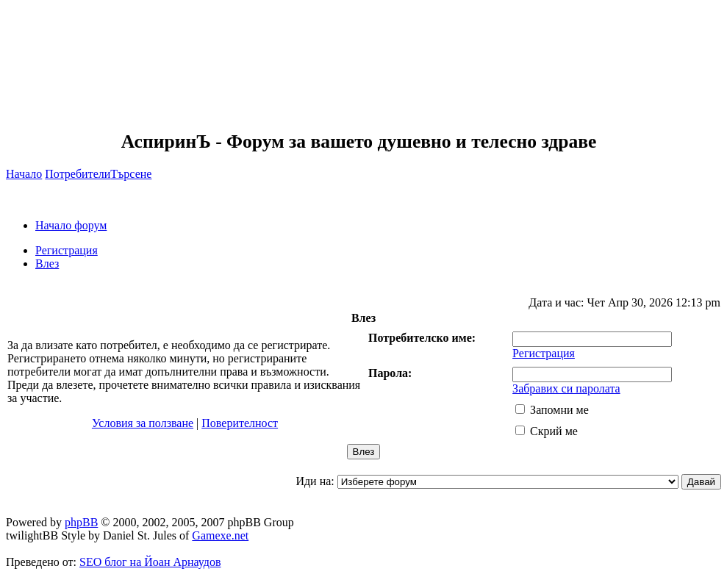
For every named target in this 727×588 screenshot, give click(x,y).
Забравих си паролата (566, 388)
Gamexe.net (220, 535)
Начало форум (71, 225)
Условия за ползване (143, 423)
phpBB (81, 522)
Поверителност (240, 423)
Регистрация (67, 250)
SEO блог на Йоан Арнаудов (150, 562)
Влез (47, 263)
